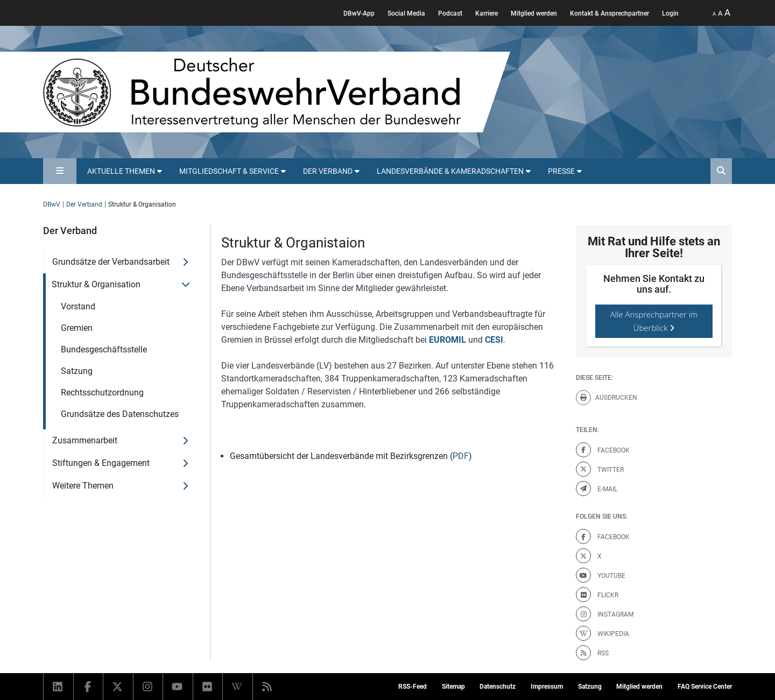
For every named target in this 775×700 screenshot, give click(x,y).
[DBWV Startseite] (277, 92)
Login (670, 13)
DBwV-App (359, 13)
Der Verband (84, 204)
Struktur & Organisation (96, 284)
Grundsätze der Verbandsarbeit (111, 262)
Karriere (487, 13)
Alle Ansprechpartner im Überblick (654, 321)
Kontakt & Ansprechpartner (610, 13)
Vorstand (78, 306)
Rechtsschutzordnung (102, 393)
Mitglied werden (534, 13)
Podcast (450, 13)
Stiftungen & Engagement (101, 463)
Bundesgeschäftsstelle (104, 349)
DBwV (52, 204)
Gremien (77, 328)
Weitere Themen (83, 486)
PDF (461, 456)
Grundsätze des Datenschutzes (120, 414)
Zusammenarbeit (85, 440)
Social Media (406, 13)
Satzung (77, 371)
